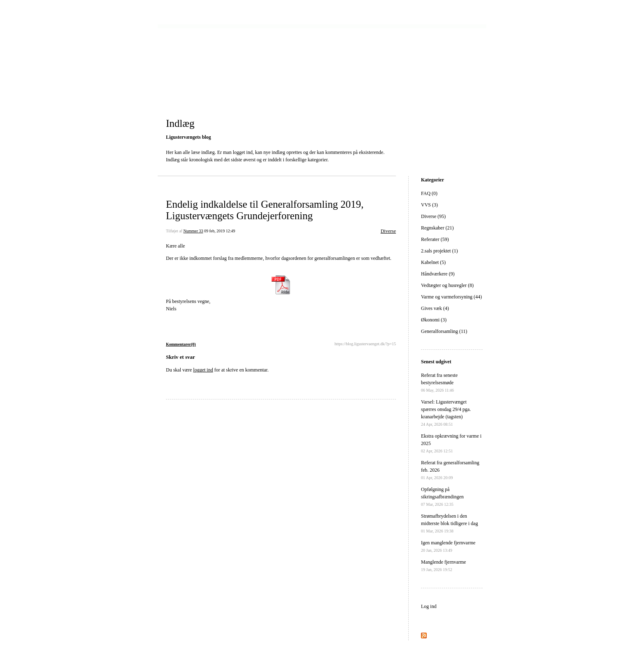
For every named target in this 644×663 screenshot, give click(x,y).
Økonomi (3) (434, 320)
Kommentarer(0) (181, 344)
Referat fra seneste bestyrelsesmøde (439, 382)
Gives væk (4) (435, 308)
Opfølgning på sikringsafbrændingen (442, 497)
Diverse (388, 231)
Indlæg (180, 123)
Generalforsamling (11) (444, 331)
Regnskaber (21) (437, 228)
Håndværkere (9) (438, 274)
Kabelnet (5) (433, 262)
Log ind (429, 606)
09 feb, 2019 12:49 (220, 231)
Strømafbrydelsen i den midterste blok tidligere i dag (450, 523)
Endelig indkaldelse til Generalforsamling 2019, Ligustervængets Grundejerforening (265, 210)
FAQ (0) (429, 193)
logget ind (203, 370)
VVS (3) (429, 205)
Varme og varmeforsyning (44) (451, 297)
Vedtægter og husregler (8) (447, 285)
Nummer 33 (193, 231)
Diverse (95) (433, 216)
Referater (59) (435, 239)
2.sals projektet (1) (439, 251)
